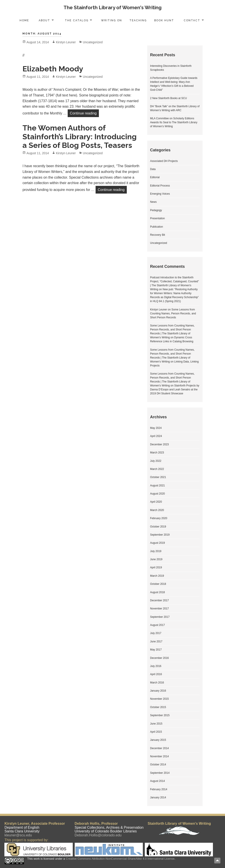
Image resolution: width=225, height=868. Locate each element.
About (44, 20)
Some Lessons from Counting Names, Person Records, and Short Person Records (173, 313)
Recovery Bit (158, 235)
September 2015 (160, 715)
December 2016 (159, 658)
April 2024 (156, 436)
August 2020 (157, 494)
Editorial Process (160, 186)
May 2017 (156, 650)
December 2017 (159, 600)
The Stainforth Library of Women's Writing (112, 7)
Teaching (138, 20)
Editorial (155, 177)
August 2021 (157, 486)
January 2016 (158, 691)
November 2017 (159, 609)
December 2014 (159, 748)
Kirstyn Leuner (66, 42)
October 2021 (158, 477)
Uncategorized (93, 42)
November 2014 (159, 756)
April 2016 (156, 674)
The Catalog (77, 20)
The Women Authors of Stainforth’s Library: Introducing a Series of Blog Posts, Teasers (80, 137)
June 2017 (156, 641)
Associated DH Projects (164, 161)
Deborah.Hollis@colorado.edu (98, 835)
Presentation (157, 218)
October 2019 (158, 527)
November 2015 (159, 699)
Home (24, 20)
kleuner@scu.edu (18, 835)
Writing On (112, 20)
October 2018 (158, 584)
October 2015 (158, 707)
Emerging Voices (160, 194)
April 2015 (156, 732)
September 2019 (160, 535)
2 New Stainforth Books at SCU (168, 98)
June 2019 (156, 559)
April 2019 (156, 567)
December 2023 (159, 444)
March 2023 (157, 453)
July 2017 (156, 633)
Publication (157, 227)
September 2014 (160, 773)
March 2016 (157, 683)
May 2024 (156, 428)
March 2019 (157, 576)
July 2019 (156, 551)
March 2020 (157, 510)
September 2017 (160, 617)
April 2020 (156, 502)
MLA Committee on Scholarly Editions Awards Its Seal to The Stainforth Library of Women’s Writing (174, 122)
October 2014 (158, 765)
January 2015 (158, 740)
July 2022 (156, 461)
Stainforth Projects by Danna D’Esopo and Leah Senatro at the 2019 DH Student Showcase (175, 390)
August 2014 (157, 781)
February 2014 (159, 789)
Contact (192, 20)
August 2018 (157, 592)
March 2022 (157, 469)
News (153, 202)
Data (153, 169)
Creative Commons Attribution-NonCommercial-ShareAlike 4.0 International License (120, 859)
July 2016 (156, 666)
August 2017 (157, 625)
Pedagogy (156, 210)
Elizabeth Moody (53, 69)
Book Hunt (164, 20)
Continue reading (84, 113)
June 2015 (156, 724)
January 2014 (158, 797)
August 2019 (157, 543)
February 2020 (159, 518)
